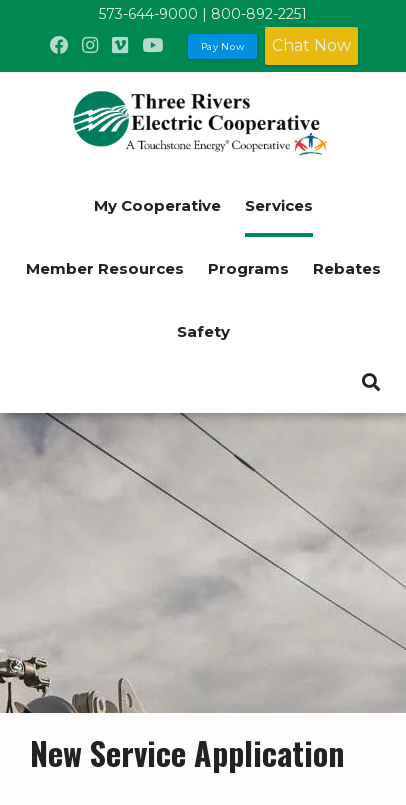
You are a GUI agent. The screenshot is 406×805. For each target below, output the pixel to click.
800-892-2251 (259, 14)
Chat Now (311, 45)
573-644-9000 (148, 14)
